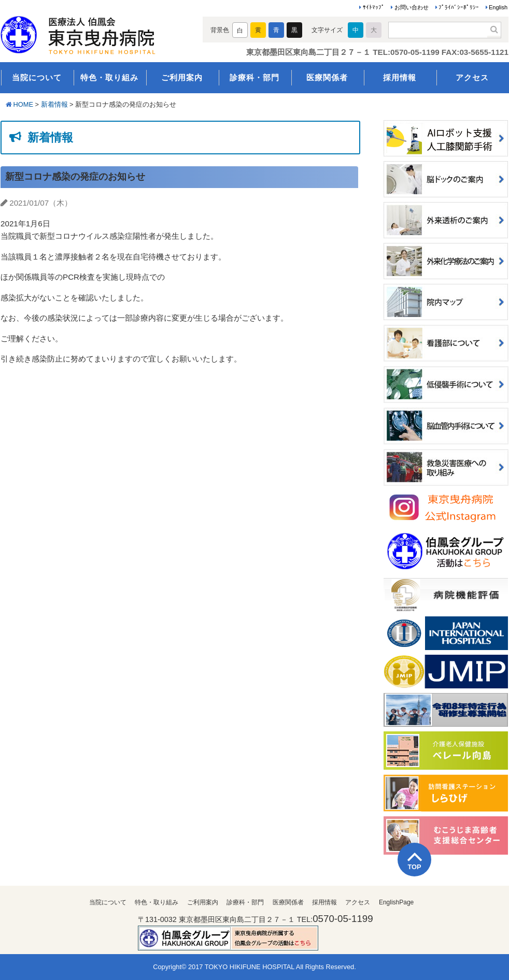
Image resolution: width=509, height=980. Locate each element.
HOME (23, 104)
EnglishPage (396, 902)
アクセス (472, 77)
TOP (414, 867)
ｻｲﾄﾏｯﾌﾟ (374, 7)
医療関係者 (327, 77)
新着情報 (54, 104)
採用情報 (400, 77)
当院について (37, 77)
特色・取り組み (109, 77)
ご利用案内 (182, 77)
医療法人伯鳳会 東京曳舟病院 (93, 32)
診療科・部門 (254, 77)
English (498, 7)
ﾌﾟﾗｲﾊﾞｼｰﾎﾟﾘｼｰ (459, 7)
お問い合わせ (412, 7)
